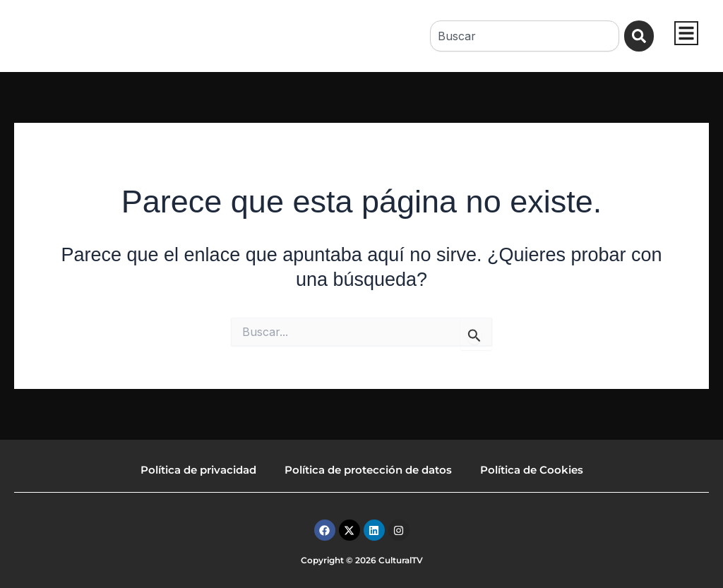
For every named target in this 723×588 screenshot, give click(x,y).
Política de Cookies (532, 470)
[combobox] (524, 36)
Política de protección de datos (368, 470)
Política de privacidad (198, 470)
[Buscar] (640, 36)
